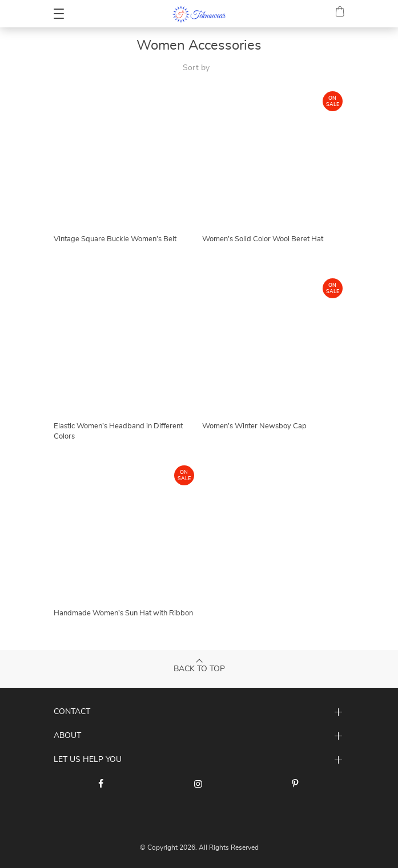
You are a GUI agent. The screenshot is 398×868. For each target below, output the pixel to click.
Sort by (196, 68)
